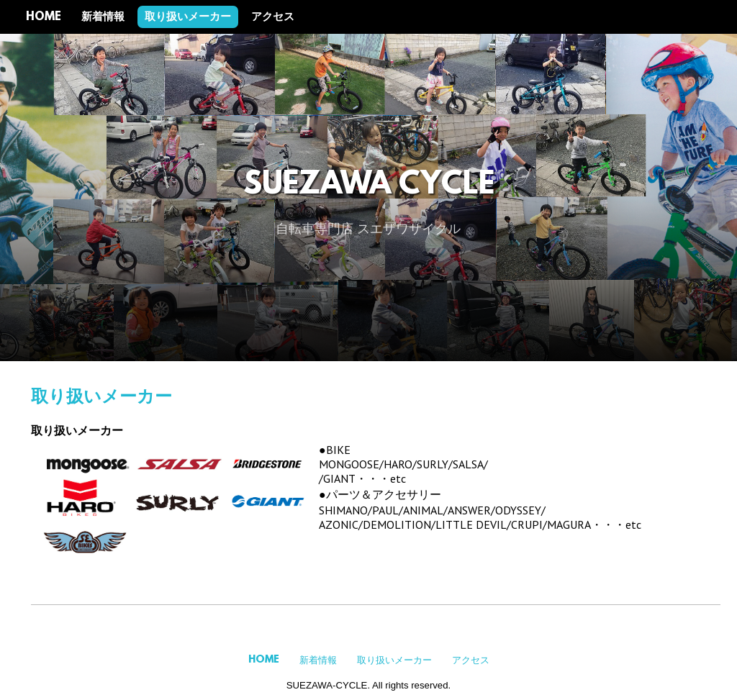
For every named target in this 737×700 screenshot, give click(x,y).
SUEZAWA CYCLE (369, 186)
